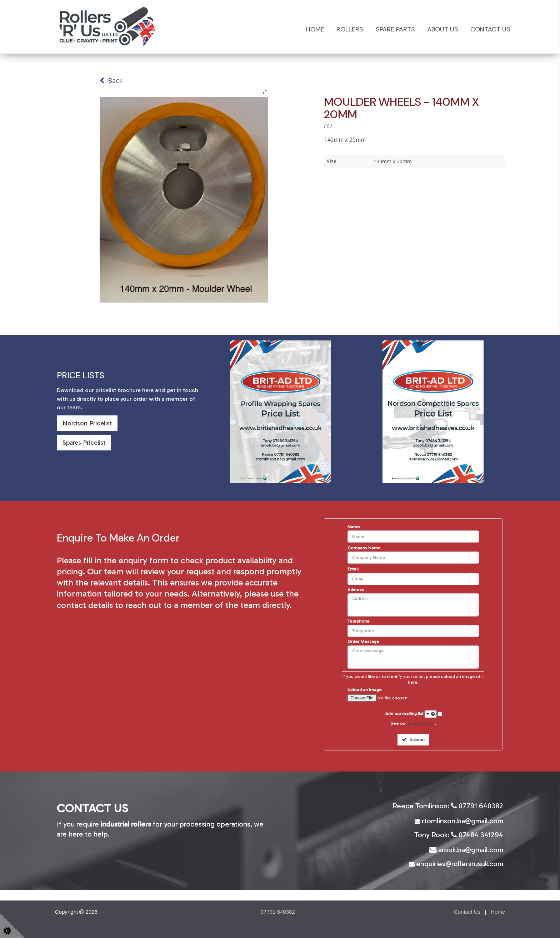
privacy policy (421, 723)
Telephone (359, 621)
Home (315, 29)
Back (111, 80)
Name (355, 527)
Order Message (363, 642)
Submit (413, 740)
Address (356, 590)
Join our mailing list (410, 714)
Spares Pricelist (84, 443)
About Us (443, 29)
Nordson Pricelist (87, 423)
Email (354, 569)
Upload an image (365, 690)
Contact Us (490, 29)
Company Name (366, 548)
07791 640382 (278, 912)
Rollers (350, 29)
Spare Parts (395, 29)
